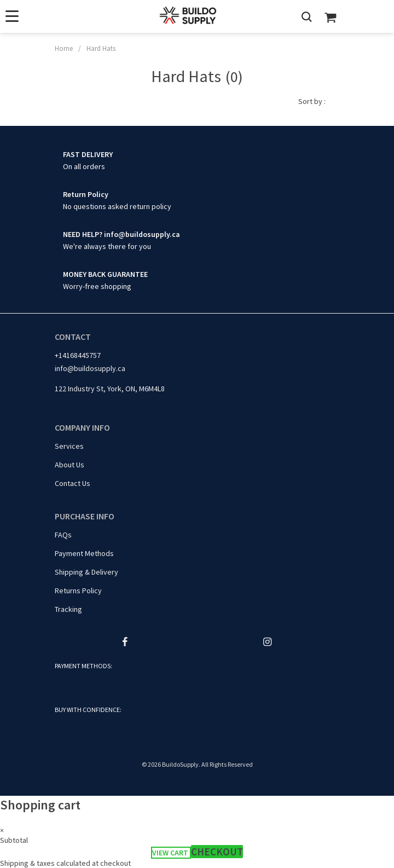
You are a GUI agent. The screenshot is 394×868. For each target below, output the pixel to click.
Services (69, 446)
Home (64, 48)
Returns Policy (78, 591)
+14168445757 (78, 355)
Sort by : (312, 101)
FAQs (63, 535)
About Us (69, 465)
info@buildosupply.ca (90, 368)
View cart (171, 853)
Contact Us (73, 483)
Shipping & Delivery (86, 572)
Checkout (217, 852)
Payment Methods (84, 553)
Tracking (68, 609)
